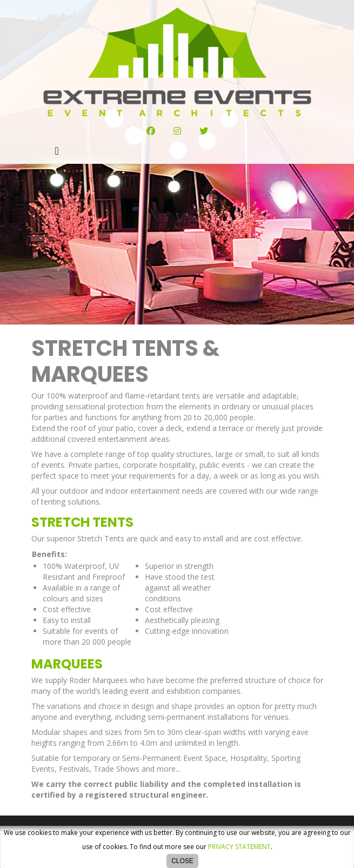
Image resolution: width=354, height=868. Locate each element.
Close (182, 861)
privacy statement (239, 847)
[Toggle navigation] (57, 151)
